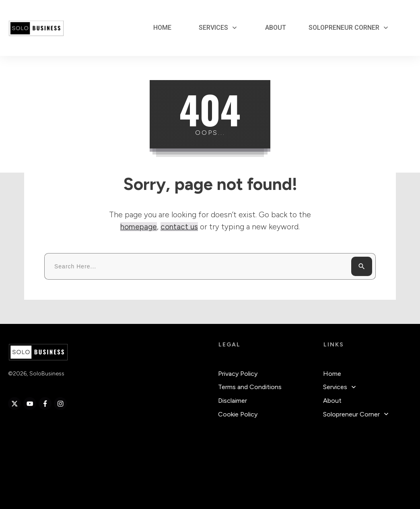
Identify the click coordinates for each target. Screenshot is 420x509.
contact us (179, 227)
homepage (139, 227)
